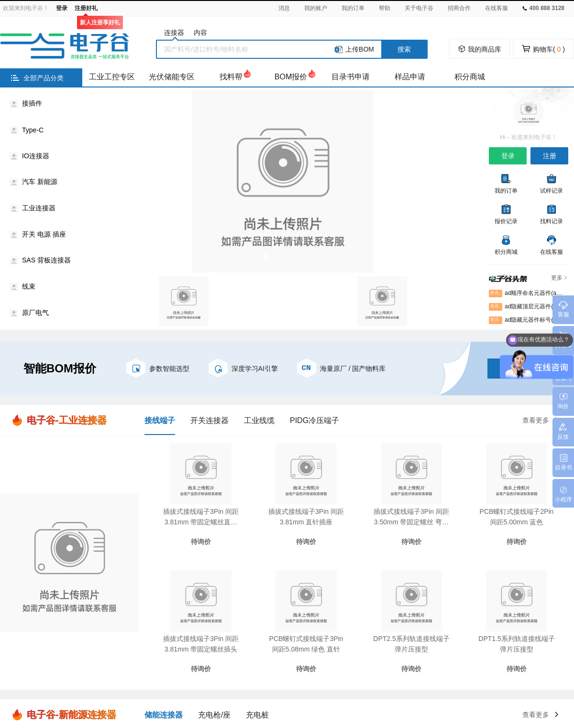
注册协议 (307, 568)
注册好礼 (86, 8)
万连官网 (63, 673)
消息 (284, 8)
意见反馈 (251, 603)
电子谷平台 (124, 673)
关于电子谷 (419, 8)
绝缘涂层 (542, 673)
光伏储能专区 (172, 77)
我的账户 (316, 8)
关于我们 (391, 568)
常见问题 (251, 586)
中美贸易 (297, 673)
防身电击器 (336, 673)
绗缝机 (160, 673)
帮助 (385, 8)
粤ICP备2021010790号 (359, 690)
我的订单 (353, 8)
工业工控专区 (112, 77)
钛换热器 (424, 673)
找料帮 (231, 77)
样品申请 (410, 77)
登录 (62, 8)
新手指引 (251, 568)
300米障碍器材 (469, 673)
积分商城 (470, 77)
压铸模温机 (258, 673)
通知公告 (391, 586)
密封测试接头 (382, 673)
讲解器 (510, 673)
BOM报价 (291, 77)
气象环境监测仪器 (206, 673)
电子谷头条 (192, 603)
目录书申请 (351, 77)
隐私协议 (307, 586)
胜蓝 (92, 673)
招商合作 (459, 8)
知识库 (185, 568)
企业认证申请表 (321, 603)
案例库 (185, 586)
